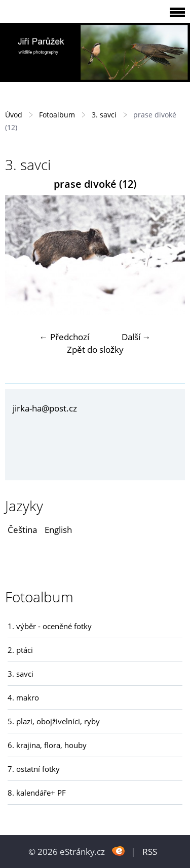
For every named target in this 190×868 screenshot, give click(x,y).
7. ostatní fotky (34, 769)
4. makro (23, 697)
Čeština (22, 530)
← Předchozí (64, 337)
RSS (150, 852)
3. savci (104, 115)
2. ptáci (20, 650)
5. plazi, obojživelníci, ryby (54, 721)
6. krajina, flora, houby (47, 745)
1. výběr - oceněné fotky (50, 626)
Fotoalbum (57, 115)
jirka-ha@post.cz (45, 408)
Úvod (14, 115)
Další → (136, 337)
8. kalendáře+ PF (37, 793)
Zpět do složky (95, 349)
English (58, 530)
